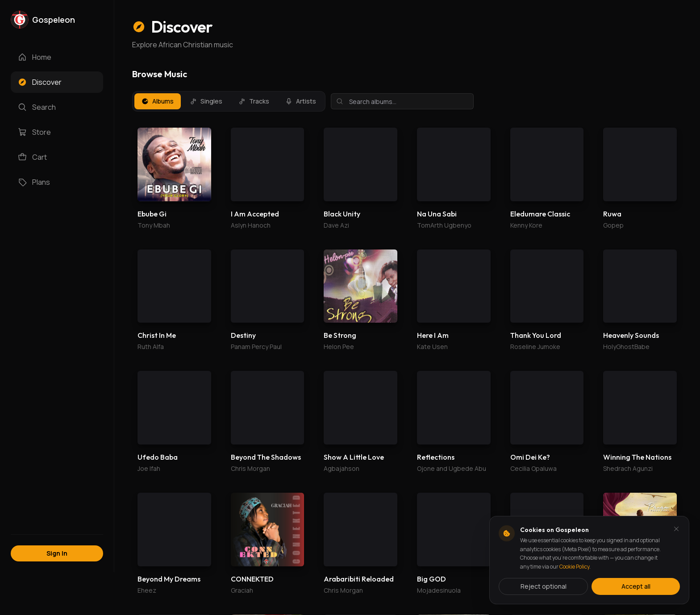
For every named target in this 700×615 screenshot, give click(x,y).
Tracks (254, 101)
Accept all (636, 586)
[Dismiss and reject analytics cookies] (676, 529)
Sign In (57, 553)
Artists (301, 101)
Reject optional (544, 586)
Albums (158, 101)
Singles (206, 101)
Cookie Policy (574, 567)
